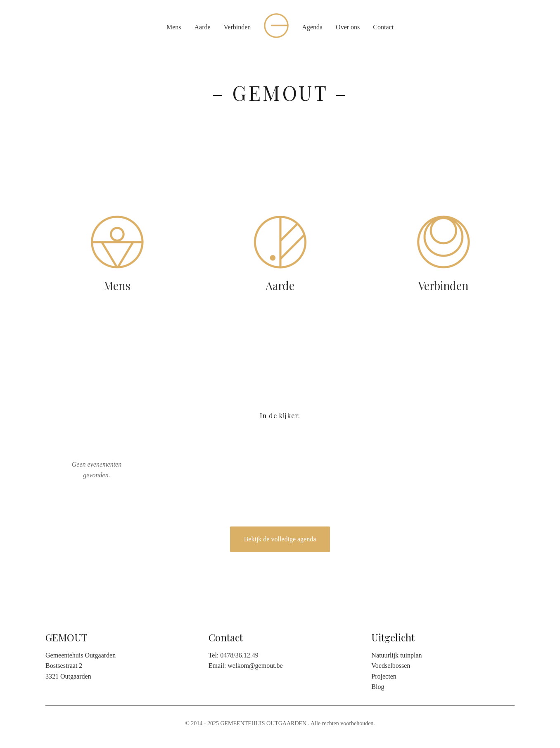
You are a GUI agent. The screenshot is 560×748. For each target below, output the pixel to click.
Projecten (384, 676)
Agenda (312, 27)
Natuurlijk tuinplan (396, 655)
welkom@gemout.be (255, 666)
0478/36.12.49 (239, 655)
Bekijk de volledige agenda (280, 539)
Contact (383, 27)
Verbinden (237, 27)
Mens (174, 27)
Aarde (202, 27)
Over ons (348, 27)
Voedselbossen (391, 666)
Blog (378, 687)
